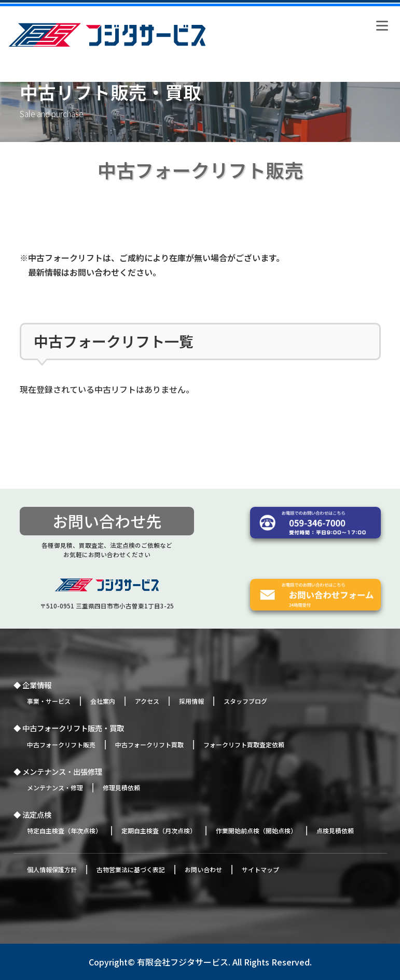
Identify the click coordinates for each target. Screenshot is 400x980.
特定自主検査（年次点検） (64, 830)
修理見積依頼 (121, 787)
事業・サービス (49, 701)
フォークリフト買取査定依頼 (244, 744)
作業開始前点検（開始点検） (256, 830)
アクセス (147, 701)
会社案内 (103, 701)
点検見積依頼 (335, 830)
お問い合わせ (203, 869)
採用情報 (191, 701)
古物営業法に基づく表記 (131, 869)
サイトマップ (260, 869)
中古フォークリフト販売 (61, 744)
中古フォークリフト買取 (149, 744)
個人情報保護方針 (52, 869)
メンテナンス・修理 (55, 787)
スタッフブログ (245, 701)
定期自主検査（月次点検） (159, 830)
